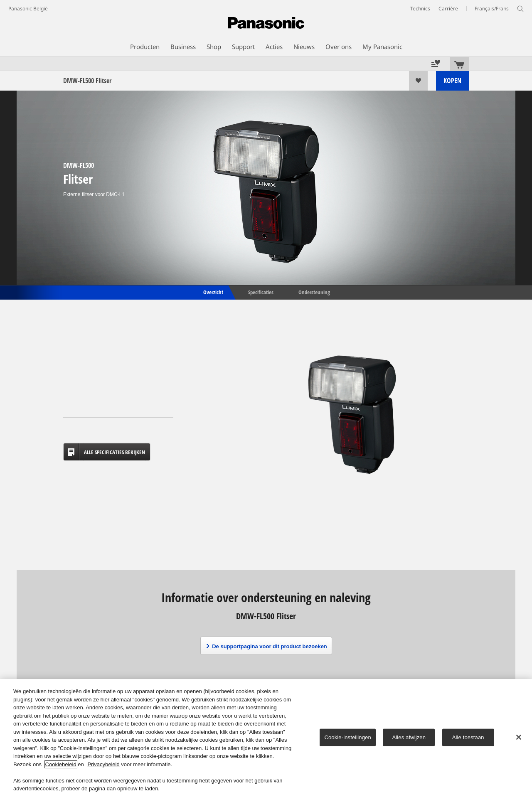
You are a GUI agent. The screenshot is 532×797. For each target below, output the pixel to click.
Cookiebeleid (61, 764)
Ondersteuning (314, 292)
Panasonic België (28, 9)
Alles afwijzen (409, 737)
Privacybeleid (103, 764)
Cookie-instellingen (347, 737)
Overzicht (213, 292)
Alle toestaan (468, 737)
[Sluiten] (519, 737)
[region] (266, 738)
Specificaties (261, 292)
